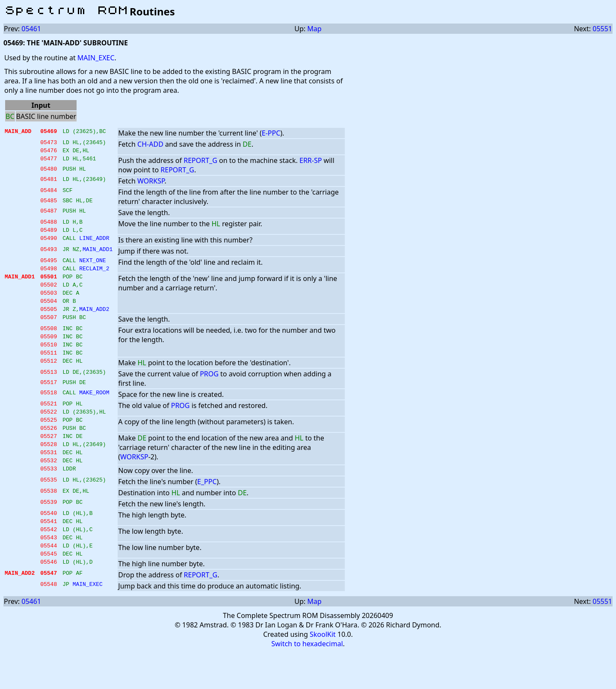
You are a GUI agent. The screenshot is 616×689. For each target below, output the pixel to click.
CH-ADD (150, 144)
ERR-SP (311, 163)
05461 (31, 29)
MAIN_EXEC (96, 58)
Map (314, 29)
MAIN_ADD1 (98, 255)
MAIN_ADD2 (94, 323)
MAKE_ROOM (94, 413)
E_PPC (207, 511)
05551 (602, 29)
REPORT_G (200, 163)
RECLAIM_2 (94, 276)
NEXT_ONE (92, 266)
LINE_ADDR (94, 244)
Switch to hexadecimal (307, 681)
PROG (209, 393)
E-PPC (271, 133)
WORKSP (151, 183)
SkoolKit (323, 671)
